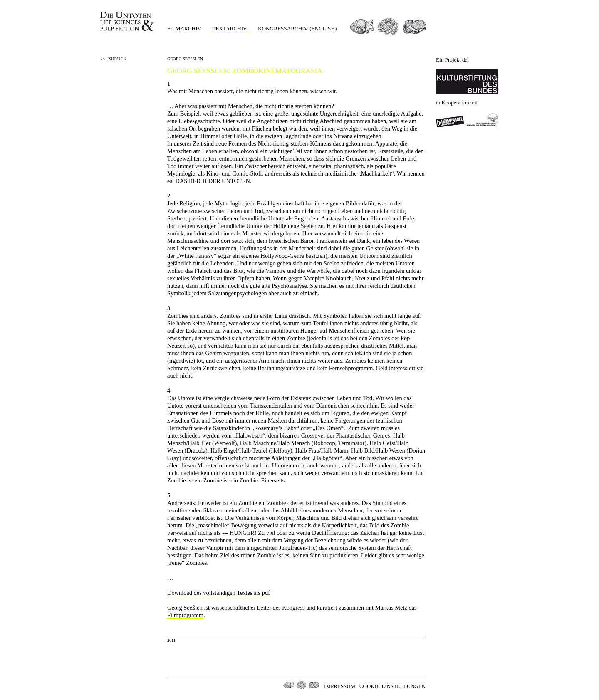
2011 (171, 640)
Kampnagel (450, 120)
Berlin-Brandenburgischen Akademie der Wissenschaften (483, 120)
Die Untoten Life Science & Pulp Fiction (128, 21)
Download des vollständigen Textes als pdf (219, 593)
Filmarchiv (184, 28)
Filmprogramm (185, 615)
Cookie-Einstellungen (392, 686)
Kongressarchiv (283, 28)
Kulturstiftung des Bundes (467, 81)
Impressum (340, 686)
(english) (323, 28)
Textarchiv (229, 28)
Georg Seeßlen (185, 608)
